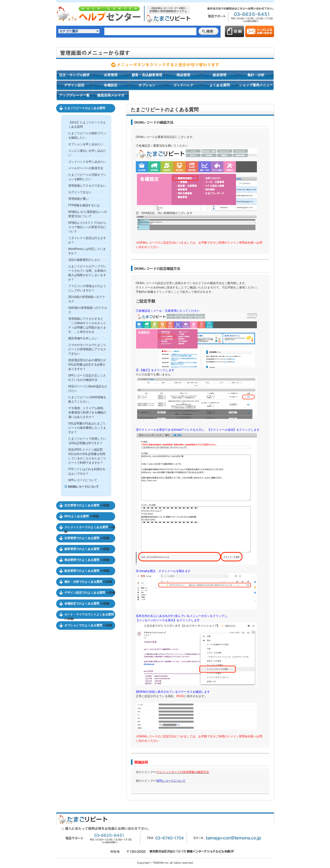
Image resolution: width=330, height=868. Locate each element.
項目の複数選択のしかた (84, 260)
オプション (147, 85)
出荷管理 (111, 75)
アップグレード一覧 (74, 95)
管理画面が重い (78, 199)
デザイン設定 (74, 85)
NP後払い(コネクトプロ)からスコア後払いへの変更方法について (87, 227)
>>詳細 (105, 505)
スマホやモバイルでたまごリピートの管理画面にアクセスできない (87, 349)
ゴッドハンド (183, 85)
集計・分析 (256, 75)
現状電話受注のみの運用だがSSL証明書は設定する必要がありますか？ (87, 365)
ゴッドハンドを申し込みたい (87, 162)
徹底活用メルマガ (111, 95)
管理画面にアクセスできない (87, 186)
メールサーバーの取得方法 (86, 168)
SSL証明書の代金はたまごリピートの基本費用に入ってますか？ (87, 428)
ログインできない (80, 192)
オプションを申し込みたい (86, 144)
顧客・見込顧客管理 (147, 75)
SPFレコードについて (83, 480)
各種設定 (111, 85)
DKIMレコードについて (84, 487)
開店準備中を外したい (83, 338)
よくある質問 (220, 85)
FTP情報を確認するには (84, 205)
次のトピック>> (172, 772)
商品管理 (183, 75)
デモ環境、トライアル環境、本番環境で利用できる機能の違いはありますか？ (87, 413)
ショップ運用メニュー (256, 85)
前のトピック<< (161, 781)
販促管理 (220, 75)
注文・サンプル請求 (74, 75)
